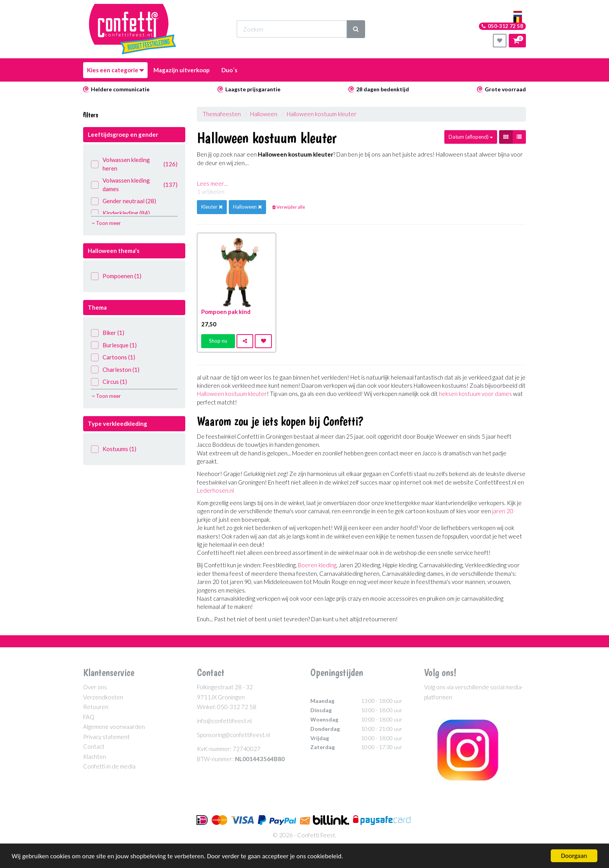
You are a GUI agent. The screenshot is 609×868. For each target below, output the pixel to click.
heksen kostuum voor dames (475, 394)
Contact (94, 746)
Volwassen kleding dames (134, 184)
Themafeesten (222, 114)
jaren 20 (503, 511)
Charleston (115, 370)
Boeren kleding (317, 565)
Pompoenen (116, 276)
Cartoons (113, 357)
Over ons (95, 687)
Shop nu (218, 341)
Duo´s (229, 70)
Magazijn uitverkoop (182, 70)
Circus (109, 382)
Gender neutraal (124, 201)
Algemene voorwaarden (114, 727)
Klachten (95, 756)
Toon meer (106, 223)
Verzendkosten (103, 697)
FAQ (89, 717)
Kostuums (114, 449)
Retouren (96, 707)
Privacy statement (106, 737)
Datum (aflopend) (471, 137)
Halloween (264, 114)
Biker (108, 333)
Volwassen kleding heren (134, 164)
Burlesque (114, 345)
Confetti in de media (109, 766)
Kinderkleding (120, 213)
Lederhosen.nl (215, 490)
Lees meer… (212, 183)
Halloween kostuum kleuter (322, 114)
